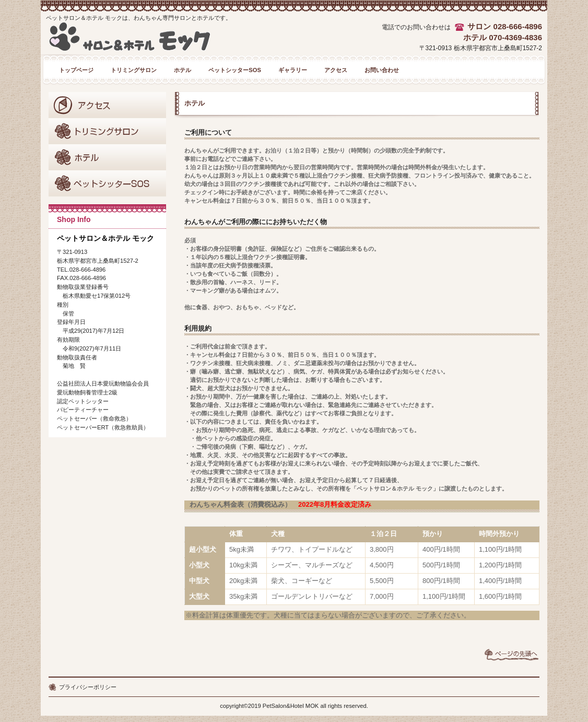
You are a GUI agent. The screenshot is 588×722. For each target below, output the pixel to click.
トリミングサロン (107, 131)
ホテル (107, 157)
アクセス (107, 105)
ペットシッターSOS (107, 183)
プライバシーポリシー (88, 687)
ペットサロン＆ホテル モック (147, 41)
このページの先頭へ (512, 655)
